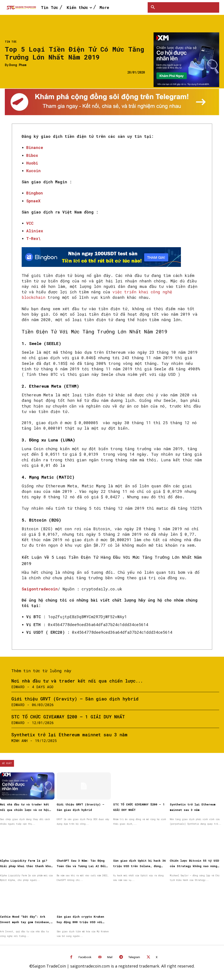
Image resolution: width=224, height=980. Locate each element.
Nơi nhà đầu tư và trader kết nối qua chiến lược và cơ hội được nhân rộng (24, 810)
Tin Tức (11, 42)
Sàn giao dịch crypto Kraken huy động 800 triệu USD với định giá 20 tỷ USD (80, 922)
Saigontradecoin (40, 589)
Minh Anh (19, 741)
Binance (35, 147)
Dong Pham (18, 65)
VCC (30, 223)
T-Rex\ (33, 238)
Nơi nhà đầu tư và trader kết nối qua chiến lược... (77, 681)
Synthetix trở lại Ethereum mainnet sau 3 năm (69, 735)
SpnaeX (33, 201)
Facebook (85, 957)
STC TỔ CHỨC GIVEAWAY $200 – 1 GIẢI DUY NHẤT (68, 717)
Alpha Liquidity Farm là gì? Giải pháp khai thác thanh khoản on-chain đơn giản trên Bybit (27, 866)
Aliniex (35, 231)
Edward (18, 687)
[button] (153, 7)
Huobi (32, 163)
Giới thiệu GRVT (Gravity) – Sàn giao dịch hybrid (75, 699)
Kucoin (33, 171)
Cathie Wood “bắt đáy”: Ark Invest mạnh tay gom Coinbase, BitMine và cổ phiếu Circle (25, 922)
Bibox (32, 155)
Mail (110, 957)
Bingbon (35, 193)
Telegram (134, 957)
